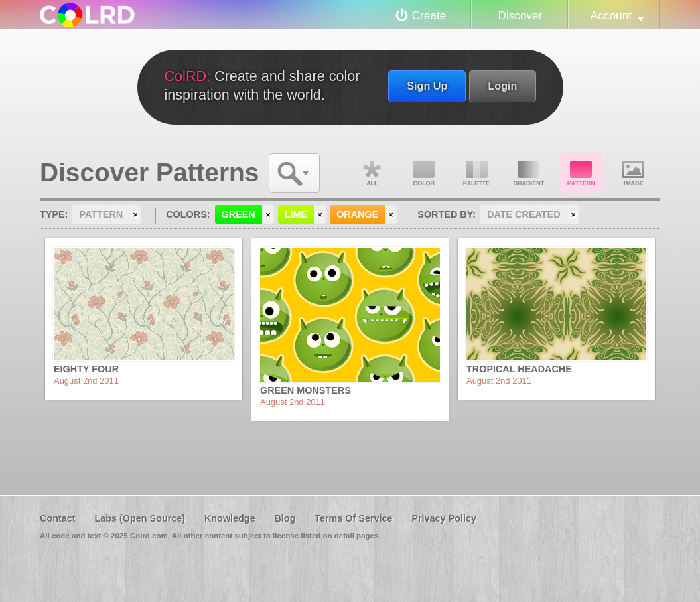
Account (611, 15)
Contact (58, 518)
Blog (285, 518)
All (372, 173)
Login (502, 86)
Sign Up (427, 86)
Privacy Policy (444, 518)
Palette (476, 173)
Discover (520, 15)
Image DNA (634, 173)
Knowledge (230, 518)
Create (429, 15)
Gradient (529, 173)
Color (424, 173)
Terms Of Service (353, 518)
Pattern (581, 173)
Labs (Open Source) (140, 518)
